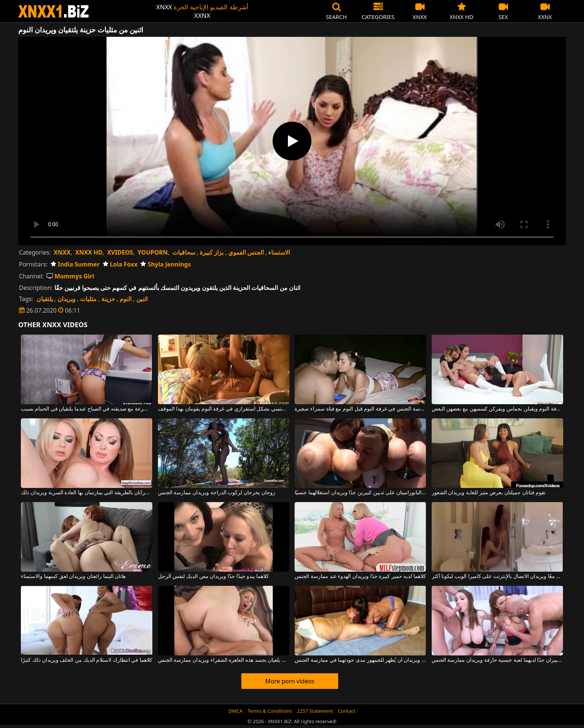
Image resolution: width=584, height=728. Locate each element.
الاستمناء (279, 252)
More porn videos (290, 681)
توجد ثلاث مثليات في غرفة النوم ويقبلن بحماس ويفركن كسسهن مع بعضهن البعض (497, 409)
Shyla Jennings (166, 264)
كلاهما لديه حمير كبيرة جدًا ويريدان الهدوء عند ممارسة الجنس (360, 577)
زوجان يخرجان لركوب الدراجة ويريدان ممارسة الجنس (217, 493)
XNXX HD (89, 252)
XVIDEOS (120, 252)
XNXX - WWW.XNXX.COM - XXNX (54, 11)
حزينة (108, 299)
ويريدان (66, 299)
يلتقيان (45, 299)
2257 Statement (315, 711)
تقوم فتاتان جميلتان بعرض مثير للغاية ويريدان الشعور (489, 493)
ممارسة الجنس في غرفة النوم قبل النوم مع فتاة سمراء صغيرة (360, 409)
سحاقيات (184, 252)
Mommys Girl (70, 276)
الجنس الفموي (246, 252)
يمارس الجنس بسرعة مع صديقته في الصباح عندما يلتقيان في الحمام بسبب (87, 409)
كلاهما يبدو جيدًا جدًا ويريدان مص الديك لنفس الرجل (213, 577)
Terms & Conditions (270, 711)
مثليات (88, 299)
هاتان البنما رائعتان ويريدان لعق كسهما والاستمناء (73, 577)
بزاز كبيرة (212, 252)
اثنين (142, 299)
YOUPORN (153, 252)
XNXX (62, 252)
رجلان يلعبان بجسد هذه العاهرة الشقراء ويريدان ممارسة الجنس (224, 660)
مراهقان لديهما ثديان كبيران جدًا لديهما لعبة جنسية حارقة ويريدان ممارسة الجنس (497, 660)
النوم (126, 299)
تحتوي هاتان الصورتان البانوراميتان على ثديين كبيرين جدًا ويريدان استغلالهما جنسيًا (360, 493)
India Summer (75, 264)
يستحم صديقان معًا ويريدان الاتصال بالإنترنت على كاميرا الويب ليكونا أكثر (497, 577)
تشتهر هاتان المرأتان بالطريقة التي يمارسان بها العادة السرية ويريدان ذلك (87, 493)
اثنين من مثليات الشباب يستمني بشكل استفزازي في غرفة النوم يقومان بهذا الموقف (224, 409)
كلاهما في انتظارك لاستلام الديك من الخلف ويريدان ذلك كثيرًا (87, 660)
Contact (347, 711)
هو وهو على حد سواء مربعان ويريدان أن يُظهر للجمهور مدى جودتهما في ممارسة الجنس (360, 660)
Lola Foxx (120, 264)
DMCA (236, 711)
